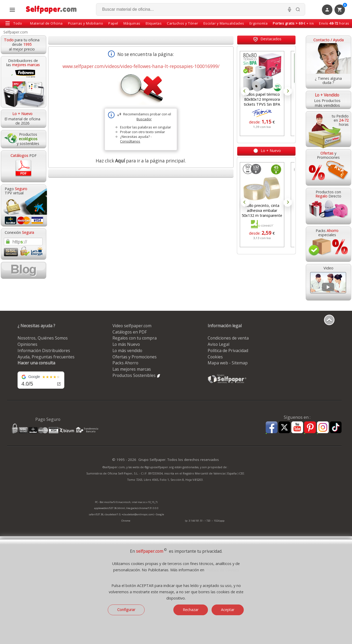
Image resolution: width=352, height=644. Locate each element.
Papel (113, 23)
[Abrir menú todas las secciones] (12, 10)
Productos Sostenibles (137, 375)
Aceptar (228, 610)
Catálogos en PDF (130, 332)
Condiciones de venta (228, 338)
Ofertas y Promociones (135, 357)
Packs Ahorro (125, 363)
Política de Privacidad (228, 351)
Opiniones (27, 344)
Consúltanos (130, 141)
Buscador (144, 119)
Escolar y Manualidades (224, 23)
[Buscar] (298, 9)
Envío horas (334, 23)
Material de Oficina (46, 23)
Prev (245, 91)
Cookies (215, 357)
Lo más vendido (127, 351)
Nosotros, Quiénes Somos (43, 338)
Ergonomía (259, 23)
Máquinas (132, 23)
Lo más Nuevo (126, 344)
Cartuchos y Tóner (183, 23)
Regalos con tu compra (135, 338)
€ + (293, 23)
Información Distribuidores (44, 351)
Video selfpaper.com (132, 326)
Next (288, 91)
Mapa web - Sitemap (228, 363)
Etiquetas (154, 23)
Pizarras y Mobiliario (86, 23)
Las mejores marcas (132, 369)
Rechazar (191, 610)
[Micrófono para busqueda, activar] (289, 9)
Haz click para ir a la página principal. (141, 161)
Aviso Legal (218, 344)
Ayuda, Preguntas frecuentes (46, 357)
